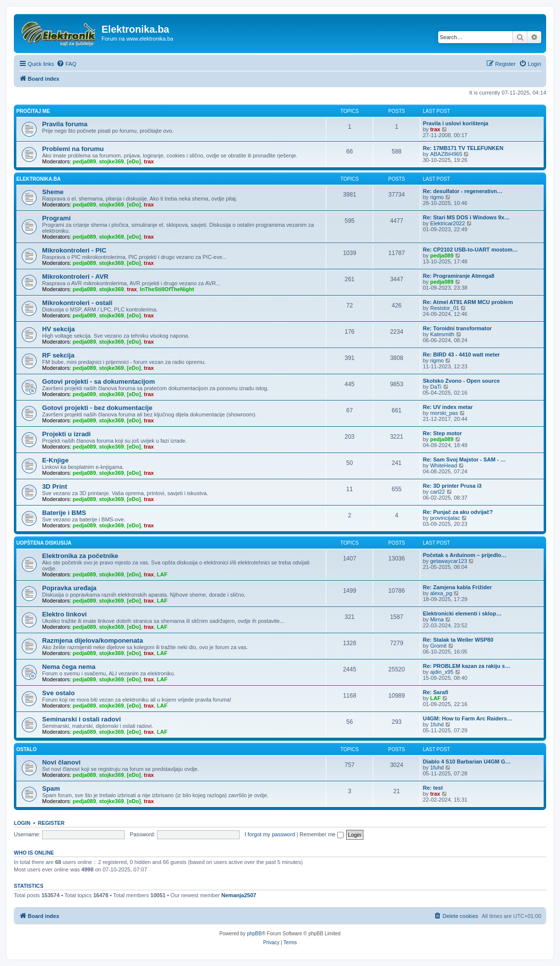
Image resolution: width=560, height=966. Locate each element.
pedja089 (84, 161)
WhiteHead (444, 465)
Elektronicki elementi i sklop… (462, 613)
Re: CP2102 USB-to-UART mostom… (470, 250)
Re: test (433, 788)
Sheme (53, 192)
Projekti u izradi (66, 434)
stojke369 (111, 161)
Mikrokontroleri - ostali (77, 303)
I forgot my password (270, 834)
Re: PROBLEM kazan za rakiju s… (467, 666)
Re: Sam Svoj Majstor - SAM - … (464, 459)
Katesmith (442, 334)
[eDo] (134, 161)
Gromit (438, 646)
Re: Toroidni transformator (457, 328)
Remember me (322, 834)
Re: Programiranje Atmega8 (458, 276)
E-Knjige (55, 460)
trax (435, 129)
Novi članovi (61, 762)
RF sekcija (58, 355)
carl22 (438, 492)
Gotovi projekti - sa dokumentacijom (99, 381)
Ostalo (26, 749)
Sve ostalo (58, 693)
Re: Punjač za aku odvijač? (458, 512)
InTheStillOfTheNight (167, 289)
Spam (51, 788)
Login (22, 823)
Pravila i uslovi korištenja (456, 123)
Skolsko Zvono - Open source (461, 381)
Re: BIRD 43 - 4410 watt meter (461, 355)
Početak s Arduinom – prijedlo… (465, 555)
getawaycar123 (449, 561)
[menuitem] (66, 64)
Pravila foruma (65, 124)
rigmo (437, 197)
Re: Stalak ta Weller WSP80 (458, 640)
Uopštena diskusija (44, 543)
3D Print (55, 486)
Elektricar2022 (448, 223)
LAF (162, 574)
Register (51, 823)
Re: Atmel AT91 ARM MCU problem (468, 302)
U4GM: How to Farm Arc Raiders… (468, 718)
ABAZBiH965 (446, 154)
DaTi (436, 387)
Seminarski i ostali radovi (81, 719)
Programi (56, 218)
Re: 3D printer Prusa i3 (452, 486)
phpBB (255, 934)
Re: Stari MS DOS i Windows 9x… (466, 217)
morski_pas (444, 413)
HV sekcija (58, 329)
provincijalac (445, 518)
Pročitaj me (33, 111)
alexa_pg (441, 593)
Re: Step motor (442, 433)
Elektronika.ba (38, 179)
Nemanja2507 (239, 895)
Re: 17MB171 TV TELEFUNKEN (463, 148)
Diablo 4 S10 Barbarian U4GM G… (467, 762)
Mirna (437, 619)
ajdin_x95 (442, 672)
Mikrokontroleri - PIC (74, 250)
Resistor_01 (445, 308)
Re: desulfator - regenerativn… (463, 191)
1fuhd (437, 724)
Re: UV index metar (448, 407)
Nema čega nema (69, 667)
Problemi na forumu (73, 149)
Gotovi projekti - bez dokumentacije (97, 408)
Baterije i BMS (64, 513)
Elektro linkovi (64, 614)
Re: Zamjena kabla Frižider (457, 587)
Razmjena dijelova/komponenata (93, 640)
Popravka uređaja (69, 588)
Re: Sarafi (435, 692)
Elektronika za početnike (80, 556)
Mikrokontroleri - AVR (75, 277)
